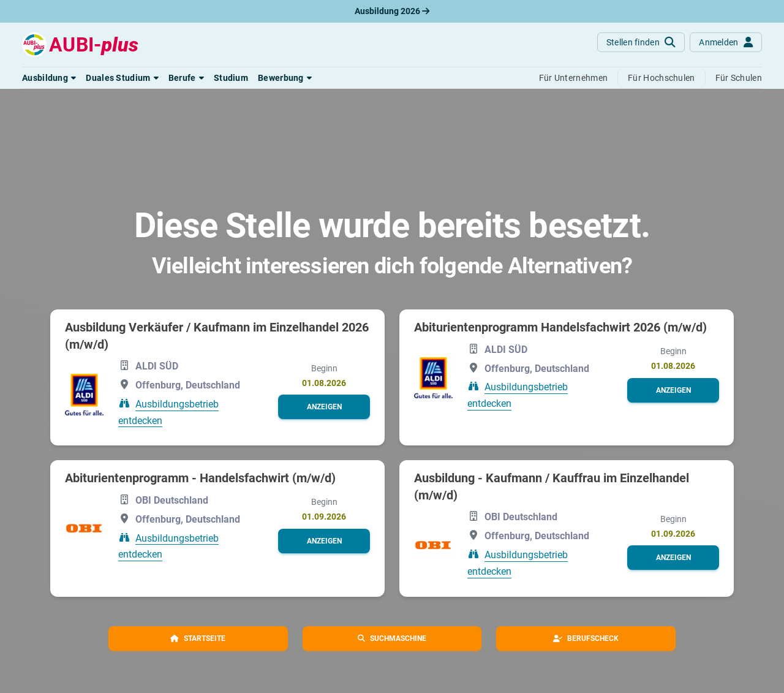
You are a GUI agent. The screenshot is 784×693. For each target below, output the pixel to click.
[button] (49, 78)
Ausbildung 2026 (392, 11)
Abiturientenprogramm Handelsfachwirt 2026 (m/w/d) (560, 327)
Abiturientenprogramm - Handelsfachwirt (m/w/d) (200, 478)
